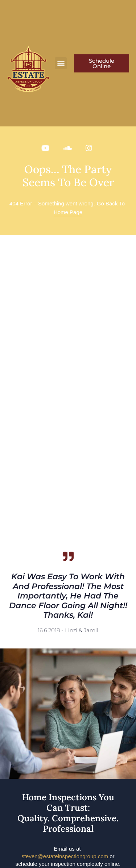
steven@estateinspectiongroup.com (65, 856)
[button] (61, 63)
